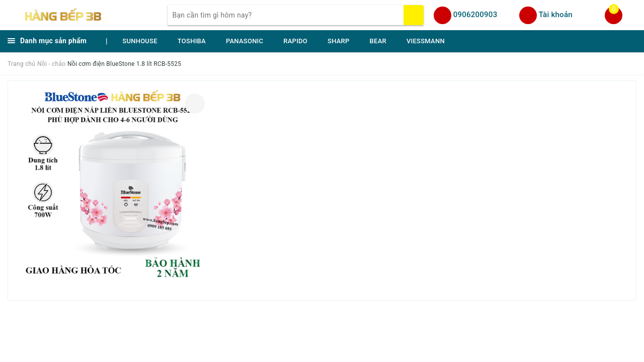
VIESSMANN (426, 41)
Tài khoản (556, 15)
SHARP (339, 41)
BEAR (378, 41)
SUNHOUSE (140, 41)
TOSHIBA (192, 41)
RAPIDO (295, 41)
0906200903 (475, 15)
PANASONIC (245, 41)
